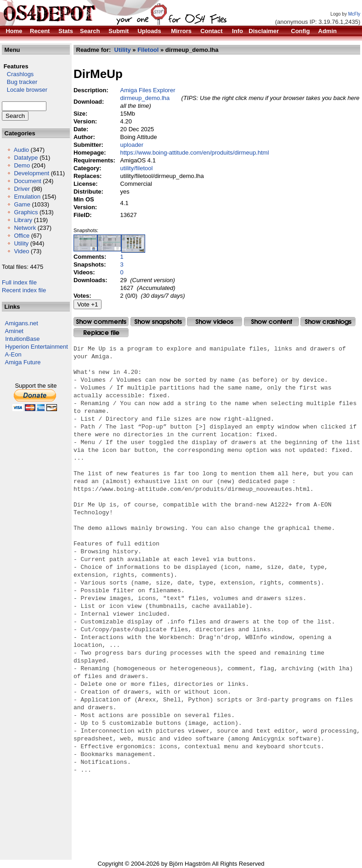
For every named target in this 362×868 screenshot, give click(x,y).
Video (21, 251)
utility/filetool (137, 168)
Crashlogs (18, 74)
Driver (22, 189)
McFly (354, 14)
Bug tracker (20, 82)
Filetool (148, 50)
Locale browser (25, 90)
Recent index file (24, 290)
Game (22, 204)
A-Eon (13, 354)
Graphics (26, 212)
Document (27, 181)
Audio (21, 150)
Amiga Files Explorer (148, 90)
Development (31, 173)
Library (23, 220)
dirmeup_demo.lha (145, 98)
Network (25, 228)
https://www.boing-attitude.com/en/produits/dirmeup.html (195, 153)
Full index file (19, 282)
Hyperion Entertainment (37, 347)
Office (22, 236)
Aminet (14, 331)
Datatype (26, 158)
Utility (21, 243)
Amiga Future (23, 362)
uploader (132, 145)
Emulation (27, 197)
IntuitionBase (22, 339)
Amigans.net (22, 323)
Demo (22, 165)
